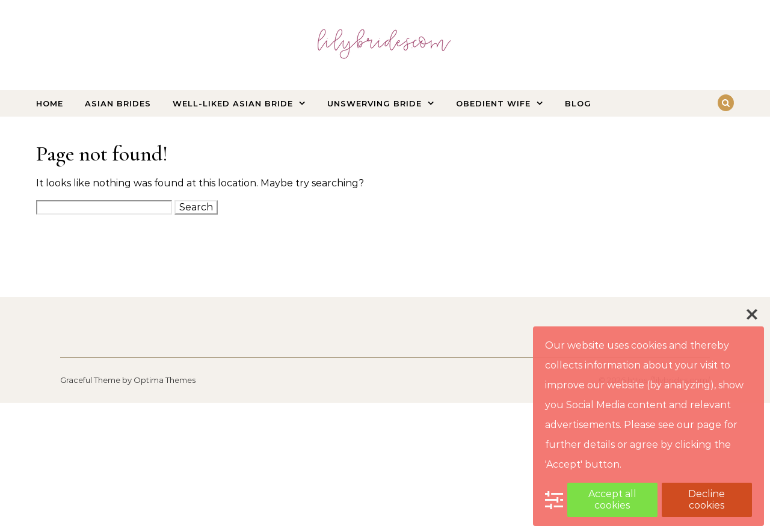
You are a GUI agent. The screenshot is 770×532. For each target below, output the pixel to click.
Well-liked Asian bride (233, 103)
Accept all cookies (612, 499)
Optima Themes (165, 380)
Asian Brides (118, 103)
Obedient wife (493, 103)
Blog (578, 103)
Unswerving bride (374, 103)
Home (50, 103)
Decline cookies (707, 499)
